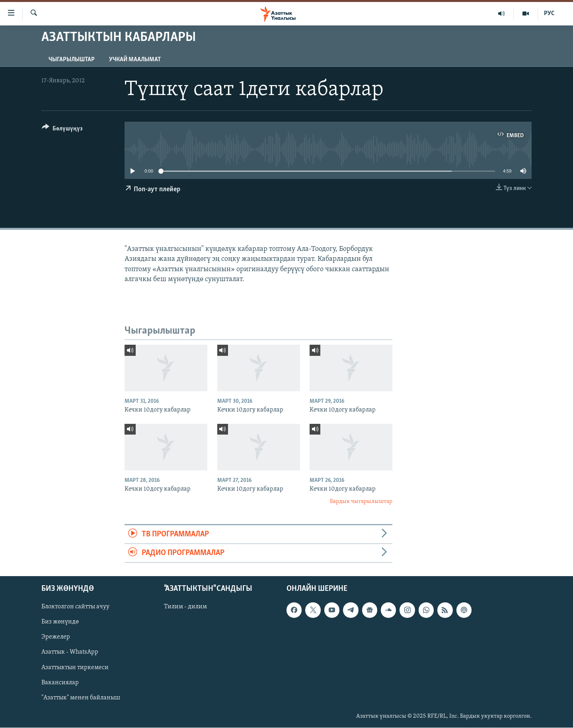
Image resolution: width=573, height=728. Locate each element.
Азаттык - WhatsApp (70, 652)
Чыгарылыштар (72, 60)
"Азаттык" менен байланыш (81, 698)
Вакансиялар (60, 683)
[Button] (62, 130)
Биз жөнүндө (60, 622)
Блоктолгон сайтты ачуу (75, 607)
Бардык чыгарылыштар (361, 502)
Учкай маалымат (135, 60)
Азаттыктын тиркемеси (75, 668)
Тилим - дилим (185, 607)
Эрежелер (56, 637)
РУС (549, 14)
